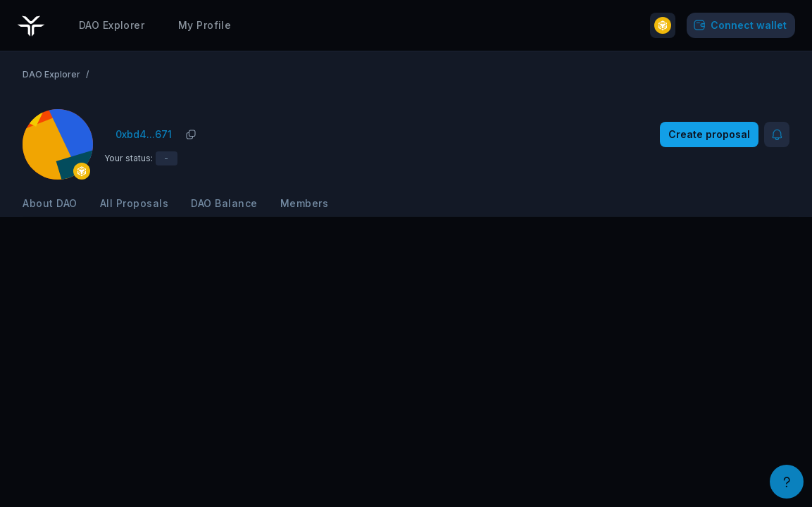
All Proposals (135, 203)
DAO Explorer (112, 25)
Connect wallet (739, 25)
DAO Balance (224, 203)
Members (305, 203)
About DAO (50, 203)
